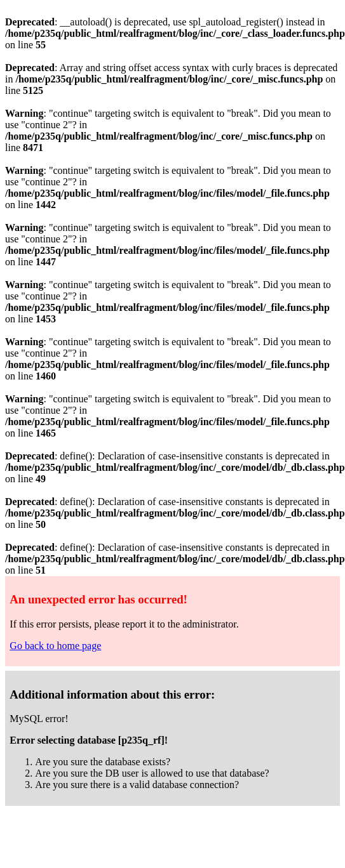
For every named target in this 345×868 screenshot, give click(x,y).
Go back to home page (55, 646)
